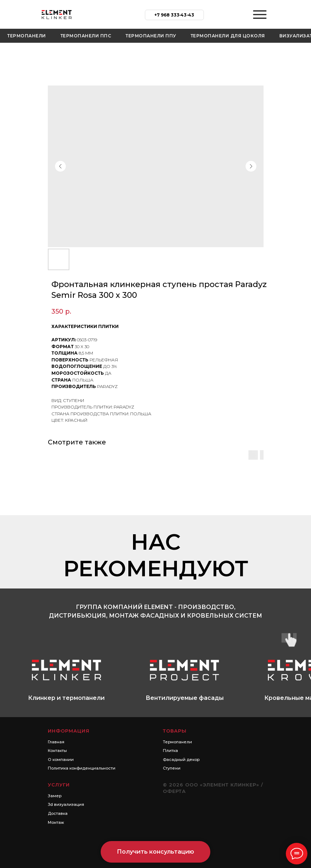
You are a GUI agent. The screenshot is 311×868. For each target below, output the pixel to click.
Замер (55, 796)
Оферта (174, 791)
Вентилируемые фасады (185, 698)
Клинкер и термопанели (66, 698)
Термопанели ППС (86, 36)
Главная (56, 742)
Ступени (172, 768)
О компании (61, 759)
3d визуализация (66, 804)
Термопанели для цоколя (228, 36)
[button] (155, 852)
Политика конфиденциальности (82, 768)
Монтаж (56, 822)
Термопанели (27, 36)
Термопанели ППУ (151, 36)
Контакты (57, 751)
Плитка (170, 751)
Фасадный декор (181, 759)
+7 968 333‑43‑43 (174, 15)
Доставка (58, 813)
